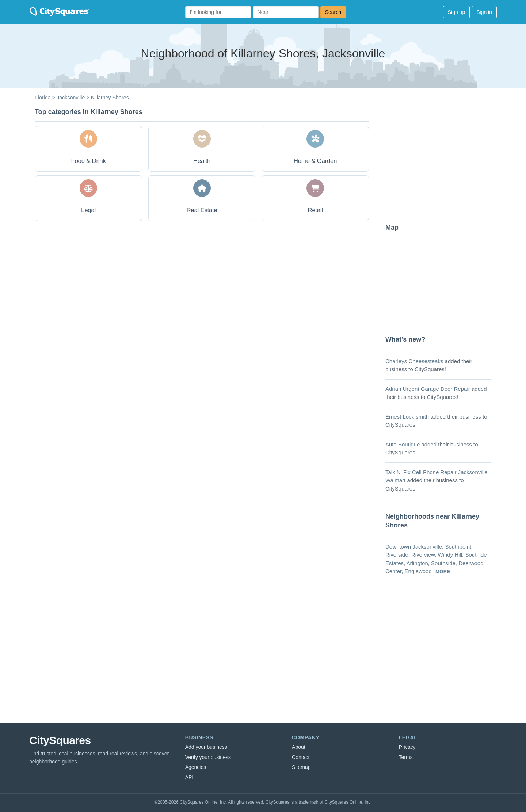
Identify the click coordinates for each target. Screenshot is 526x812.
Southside (443, 563)
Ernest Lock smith (407, 417)
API (189, 777)
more (443, 571)
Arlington (417, 563)
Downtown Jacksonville (414, 547)
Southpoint (458, 547)
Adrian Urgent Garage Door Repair (428, 389)
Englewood (418, 571)
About (299, 747)
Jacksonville (71, 98)
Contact (301, 757)
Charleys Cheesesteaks (414, 361)
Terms (406, 757)
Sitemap (301, 767)
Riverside (397, 555)
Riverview (423, 555)
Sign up (456, 12)
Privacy (407, 747)
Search (333, 12)
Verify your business (208, 757)
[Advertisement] (440, 163)
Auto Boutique (403, 444)
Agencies (196, 767)
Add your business (206, 747)
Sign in (484, 12)
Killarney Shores (110, 98)
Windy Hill (450, 555)
